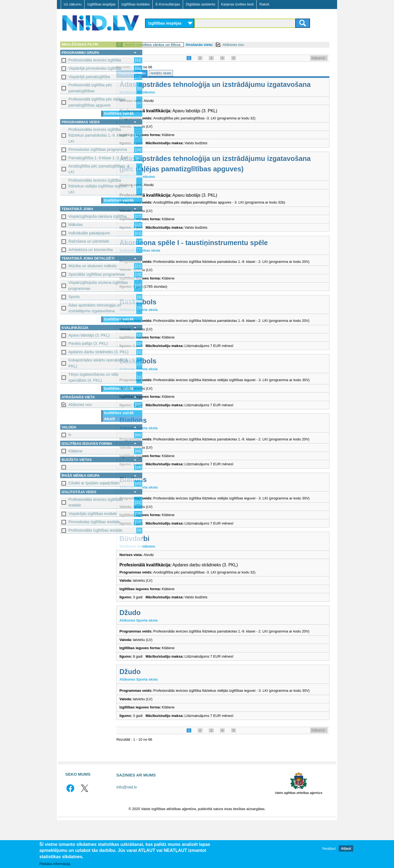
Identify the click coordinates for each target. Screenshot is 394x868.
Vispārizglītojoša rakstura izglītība (98, 216)
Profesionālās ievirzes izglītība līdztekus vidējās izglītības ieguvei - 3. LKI (101, 186)
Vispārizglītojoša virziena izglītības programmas (98, 285)
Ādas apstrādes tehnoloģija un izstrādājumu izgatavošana (95, 308)
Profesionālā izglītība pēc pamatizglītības (90, 88)
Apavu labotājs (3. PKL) (89, 335)
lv (70, 435)
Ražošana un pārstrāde (89, 241)
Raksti (264, 4)
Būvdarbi (165, 576)
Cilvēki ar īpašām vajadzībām (94, 483)
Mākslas (76, 225)
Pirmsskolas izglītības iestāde (94, 522)
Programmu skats (162, 73)
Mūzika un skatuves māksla (92, 266)
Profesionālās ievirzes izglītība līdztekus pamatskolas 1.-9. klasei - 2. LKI (101, 135)
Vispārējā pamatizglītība (89, 77)
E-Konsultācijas (168, 4)
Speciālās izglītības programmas (97, 274)
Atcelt (109, 419)
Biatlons (163, 447)
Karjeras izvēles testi (237, 4)
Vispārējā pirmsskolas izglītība (95, 68)
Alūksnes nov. (80, 405)
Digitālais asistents (201, 4)
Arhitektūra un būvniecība (91, 250)
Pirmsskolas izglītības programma (98, 149)
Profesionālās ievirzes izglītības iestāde (96, 502)
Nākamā (318, 58)
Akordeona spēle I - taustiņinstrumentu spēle (224, 253)
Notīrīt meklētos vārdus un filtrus (183, 45)
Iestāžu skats (191, 73)
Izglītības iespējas (101, 4)
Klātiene (76, 451)
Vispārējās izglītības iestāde (93, 514)
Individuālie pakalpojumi (89, 233)
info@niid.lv (127, 835)
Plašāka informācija (55, 865)
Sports (74, 297)
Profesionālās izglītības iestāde (95, 530)
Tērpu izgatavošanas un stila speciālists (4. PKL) (93, 377)
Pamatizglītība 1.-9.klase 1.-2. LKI (98, 158)
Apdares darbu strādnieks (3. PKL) (98, 352)
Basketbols (168, 317)
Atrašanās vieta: (230, 45)
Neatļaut (329, 850)
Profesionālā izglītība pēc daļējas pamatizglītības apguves (97, 102)
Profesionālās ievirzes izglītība (95, 60)
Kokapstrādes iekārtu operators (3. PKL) (98, 363)
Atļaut (346, 850)
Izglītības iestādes (135, 4)
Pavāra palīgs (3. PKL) (88, 343)
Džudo (160, 649)
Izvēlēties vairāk (119, 113)
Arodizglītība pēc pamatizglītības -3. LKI (99, 169)
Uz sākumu (73, 4)
